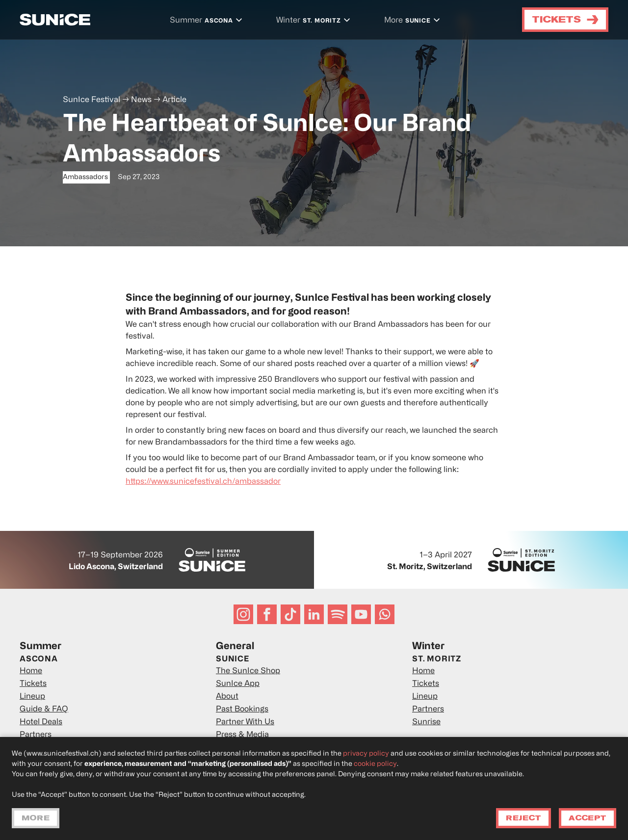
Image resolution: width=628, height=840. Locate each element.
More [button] (36, 818)
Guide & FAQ (44, 709)
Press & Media (242, 735)
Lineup (32, 697)
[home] (55, 20)
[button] (207, 21)
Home (31, 671)
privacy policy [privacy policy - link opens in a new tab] (366, 754)
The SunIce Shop (248, 671)
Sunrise (426, 722)
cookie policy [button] (375, 764)
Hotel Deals (41, 722)
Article (174, 100)
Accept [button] (588, 818)
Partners (36, 735)
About (227, 697)
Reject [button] (523, 818)
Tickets (33, 684)
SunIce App (238, 684)
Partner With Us (245, 722)
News (141, 100)
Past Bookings (242, 709)
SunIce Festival (92, 100)
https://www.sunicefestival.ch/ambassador (203, 482)
